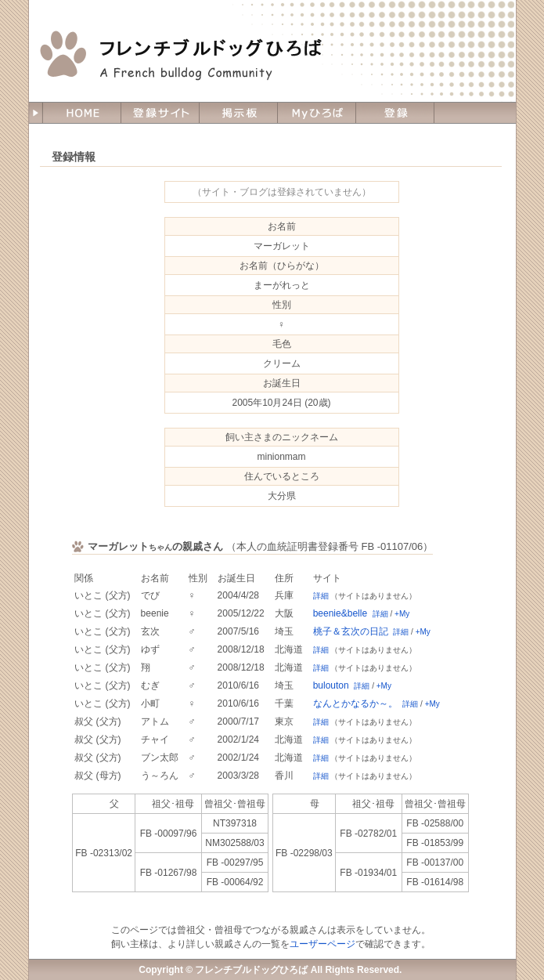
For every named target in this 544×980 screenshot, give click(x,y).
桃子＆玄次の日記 (351, 631)
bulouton (331, 685)
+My (402, 614)
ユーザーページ (322, 944)
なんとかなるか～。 (355, 703)
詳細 (321, 596)
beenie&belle (340, 613)
